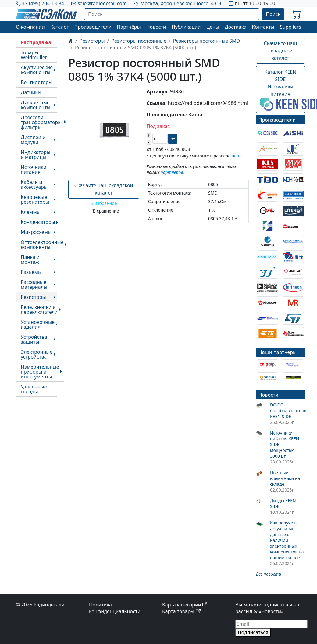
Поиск (273, 14)
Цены (213, 27)
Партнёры (129, 27)
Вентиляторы (37, 82)
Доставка (236, 27)
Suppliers (290, 27)
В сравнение (106, 211)
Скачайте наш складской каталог (104, 189)
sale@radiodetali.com (102, 3)
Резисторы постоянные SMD (207, 41)
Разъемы (31, 272)
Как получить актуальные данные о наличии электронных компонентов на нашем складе (287, 540)
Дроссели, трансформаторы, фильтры (42, 122)
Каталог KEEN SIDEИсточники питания (282, 90)
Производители (93, 27)
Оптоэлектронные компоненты (42, 245)
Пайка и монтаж (30, 259)
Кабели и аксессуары (34, 184)
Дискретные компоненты (36, 105)
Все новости (269, 574)
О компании (30, 27)
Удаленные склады (34, 389)
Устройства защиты (34, 339)
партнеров (172, 172)
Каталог (60, 27)
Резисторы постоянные (139, 41)
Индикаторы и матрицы (36, 155)
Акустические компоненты (37, 70)
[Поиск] (172, 14)
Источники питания (34, 170)
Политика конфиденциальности (115, 608)
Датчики (31, 92)
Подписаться (253, 632)
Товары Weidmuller (34, 55)
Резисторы (33, 297)
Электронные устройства (37, 354)
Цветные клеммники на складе (285, 478)
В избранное (104, 203)
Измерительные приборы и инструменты (40, 372)
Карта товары (181, 611)
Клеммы (31, 212)
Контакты (263, 27)
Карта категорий (185, 605)
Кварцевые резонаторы (35, 199)
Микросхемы (36, 232)
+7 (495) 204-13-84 (43, 3)
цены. (238, 156)
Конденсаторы (38, 222)
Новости (156, 27)
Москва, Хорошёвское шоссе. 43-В (181, 3)
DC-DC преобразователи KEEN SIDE (287, 411)
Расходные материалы (34, 284)
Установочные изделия (38, 324)
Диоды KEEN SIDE (283, 503)
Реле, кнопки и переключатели (39, 309)
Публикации (186, 27)
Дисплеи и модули (33, 140)
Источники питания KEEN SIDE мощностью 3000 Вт (285, 444)
